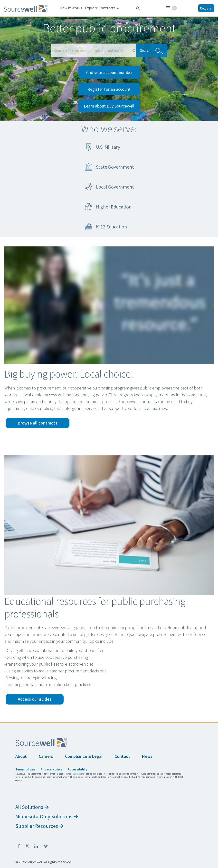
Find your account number (109, 72)
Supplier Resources (39, 826)
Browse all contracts (38, 423)
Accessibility (77, 769)
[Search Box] (93, 50)
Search (150, 50)
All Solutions (32, 807)
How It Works (71, 8)
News (147, 756)
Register (206, 8)
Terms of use (25, 769)
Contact (122, 756)
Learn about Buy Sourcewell (109, 106)
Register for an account (109, 89)
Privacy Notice (51, 769)
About (21, 756)
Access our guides (35, 699)
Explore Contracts (103, 8)
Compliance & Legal (84, 756)
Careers (46, 756)
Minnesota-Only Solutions (47, 817)
